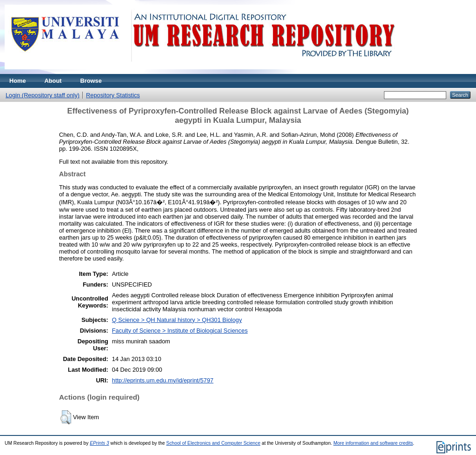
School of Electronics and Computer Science (214, 443)
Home (18, 81)
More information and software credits (373, 443)
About (53, 81)
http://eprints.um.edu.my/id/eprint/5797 (163, 380)
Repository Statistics (113, 95)
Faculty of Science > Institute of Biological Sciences (180, 331)
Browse (91, 81)
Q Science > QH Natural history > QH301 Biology (177, 320)
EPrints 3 (99, 443)
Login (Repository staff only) (43, 95)
